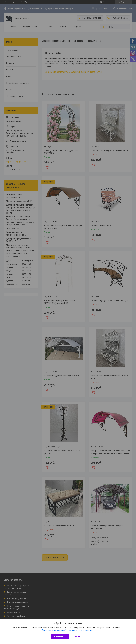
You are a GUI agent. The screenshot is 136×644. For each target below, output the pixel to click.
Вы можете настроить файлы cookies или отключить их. (67, 630)
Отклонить (80, 636)
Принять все (60, 636)
